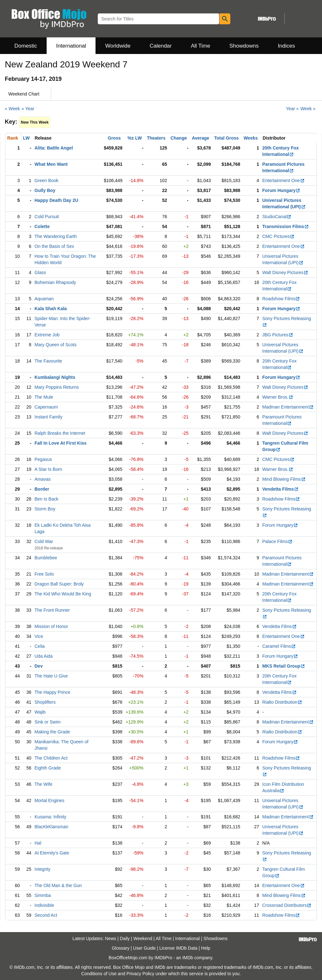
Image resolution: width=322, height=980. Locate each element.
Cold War (44, 541)
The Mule (44, 397)
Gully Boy (45, 190)
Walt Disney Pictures (285, 272)
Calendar (161, 46)
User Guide (145, 948)
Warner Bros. (278, 397)
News (111, 938)
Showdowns (244, 46)
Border (42, 489)
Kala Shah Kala (51, 309)
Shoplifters (45, 702)
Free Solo (44, 574)
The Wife (43, 784)
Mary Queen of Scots (56, 345)
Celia (40, 646)
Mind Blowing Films (284, 479)
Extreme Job (47, 335)
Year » (292, 109)
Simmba (43, 895)
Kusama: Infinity (50, 817)
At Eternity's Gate (52, 853)
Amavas (43, 479)
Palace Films (277, 541)
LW (26, 138)
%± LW (135, 138)
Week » (308, 109)
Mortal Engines (49, 800)
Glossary (121, 948)
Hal (38, 843)
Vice (39, 636)
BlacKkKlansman (51, 827)
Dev (39, 666)
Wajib (40, 712)
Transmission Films (286, 226)
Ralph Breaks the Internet (60, 433)
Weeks (251, 138)
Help (206, 948)
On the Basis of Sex (54, 246)
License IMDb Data (178, 948)
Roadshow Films (281, 299)
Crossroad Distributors (287, 905)
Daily (125, 938)
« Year (28, 109)
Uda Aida (44, 656)
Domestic (26, 46)
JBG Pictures (278, 335)
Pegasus (43, 459)
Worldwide (118, 46)
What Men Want (51, 164)
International (71, 46)
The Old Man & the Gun (58, 885)
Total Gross (227, 138)
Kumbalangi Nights (55, 377)
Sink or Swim (48, 722)
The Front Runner (52, 610)
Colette (42, 226)
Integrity (42, 869)
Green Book (46, 180)
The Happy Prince (52, 692)
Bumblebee (46, 558)
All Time (201, 46)
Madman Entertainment (288, 407)
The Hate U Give (51, 676)
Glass (40, 272)
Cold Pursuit (47, 217)
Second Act (46, 915)
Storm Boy (45, 509)
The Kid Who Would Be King (63, 594)
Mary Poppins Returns (57, 387)
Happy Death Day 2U (56, 200)
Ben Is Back (46, 499)
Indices (287, 46)
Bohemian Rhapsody (55, 282)
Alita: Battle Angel (54, 148)
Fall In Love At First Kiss (61, 443)
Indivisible (44, 905)
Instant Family (48, 417)
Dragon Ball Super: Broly (59, 584)
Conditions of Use (99, 974)
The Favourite (48, 361)
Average (200, 138)
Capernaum (46, 407)
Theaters (156, 138)
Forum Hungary (281, 190)
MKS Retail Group (284, 666)
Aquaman (44, 299)
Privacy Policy (140, 974)
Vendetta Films (280, 489)
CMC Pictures (278, 236)
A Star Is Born (48, 469)
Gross (114, 138)
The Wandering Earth (56, 236)
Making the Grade (52, 732)
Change (179, 138)
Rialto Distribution (282, 702)
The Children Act (51, 758)
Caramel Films (279, 646)
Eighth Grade (48, 768)
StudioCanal (277, 217)
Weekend (143, 938)
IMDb (188, 958)
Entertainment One (284, 180)
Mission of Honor (51, 626)
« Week (12, 109)
